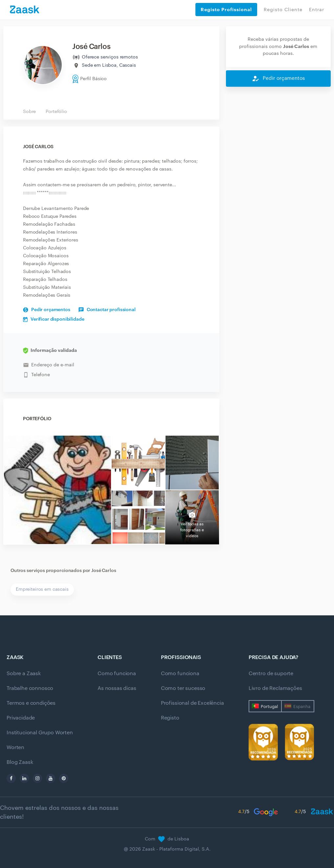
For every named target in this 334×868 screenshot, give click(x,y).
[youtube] (51, 778)
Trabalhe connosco (30, 688)
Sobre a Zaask (24, 674)
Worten (15, 747)
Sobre (29, 112)
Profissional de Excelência (192, 703)
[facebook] (11, 778)
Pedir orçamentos (47, 310)
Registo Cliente (283, 10)
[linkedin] (24, 778)
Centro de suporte (271, 674)
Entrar (317, 10)
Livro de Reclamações (275, 688)
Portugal (269, 707)
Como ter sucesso (183, 688)
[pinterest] (64, 778)
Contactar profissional (107, 310)
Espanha (302, 707)
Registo (170, 718)
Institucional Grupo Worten (40, 733)
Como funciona (117, 674)
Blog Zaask (20, 762)
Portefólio (56, 112)
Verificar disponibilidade (54, 319)
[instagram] (37, 778)
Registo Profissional (226, 10)
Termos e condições (31, 703)
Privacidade (21, 718)
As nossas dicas (117, 688)
